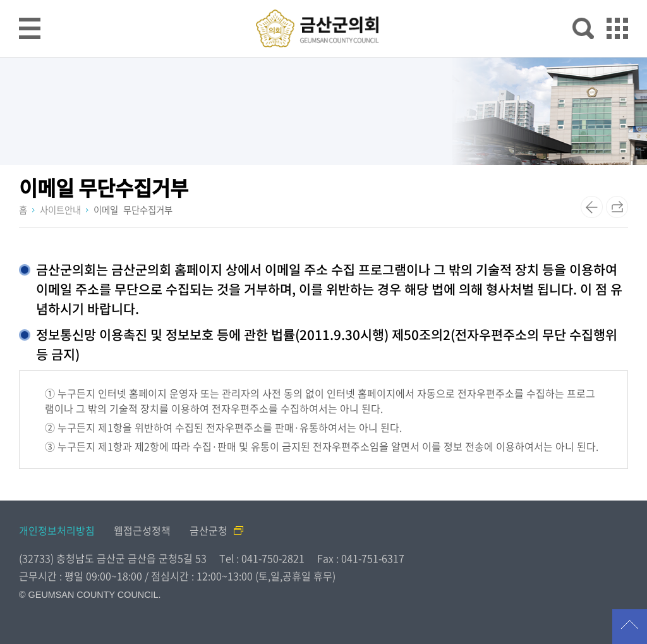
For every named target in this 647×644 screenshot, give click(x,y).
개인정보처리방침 (57, 530)
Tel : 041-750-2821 (262, 558)
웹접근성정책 (142, 530)
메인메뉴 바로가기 (323, 1)
